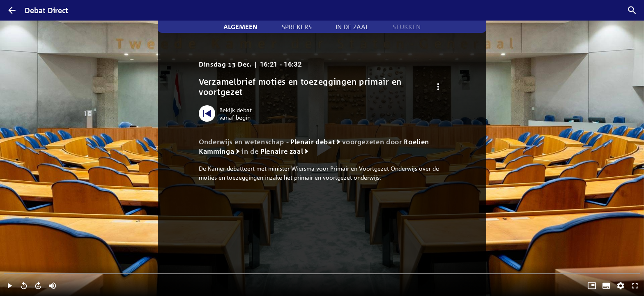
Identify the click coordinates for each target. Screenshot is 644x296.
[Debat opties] (438, 87)
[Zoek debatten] (632, 10)
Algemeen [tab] (240, 27)
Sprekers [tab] (297, 27)
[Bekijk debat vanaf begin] (227, 113)
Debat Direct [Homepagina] (46, 10)
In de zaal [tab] (352, 27)
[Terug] (12, 10)
